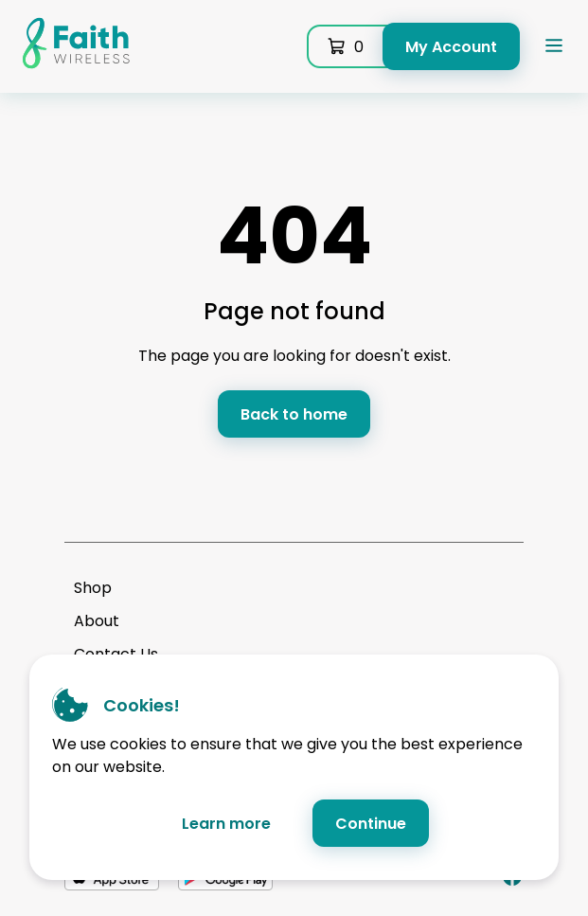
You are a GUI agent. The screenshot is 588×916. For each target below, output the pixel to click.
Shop (93, 588)
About (97, 621)
